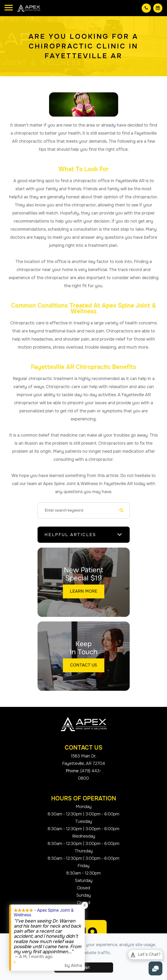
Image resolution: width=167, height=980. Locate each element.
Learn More (84, 591)
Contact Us (83, 665)
